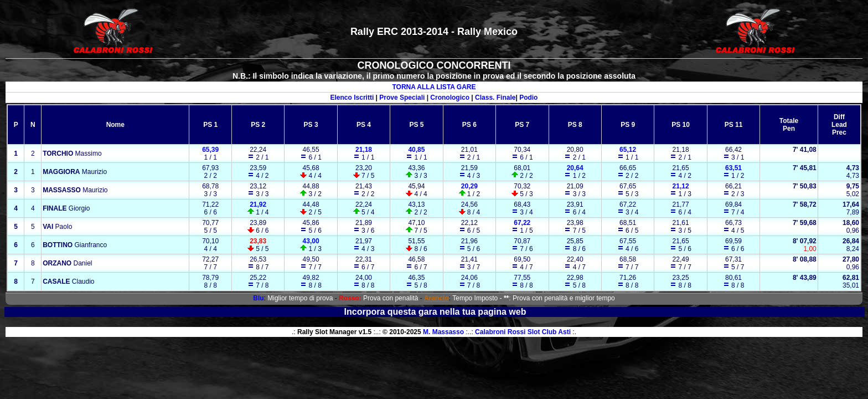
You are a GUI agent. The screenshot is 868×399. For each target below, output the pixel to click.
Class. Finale (495, 98)
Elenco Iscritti (352, 98)
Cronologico (450, 98)
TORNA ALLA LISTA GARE (434, 87)
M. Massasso (443, 332)
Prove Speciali (402, 98)
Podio (528, 98)
